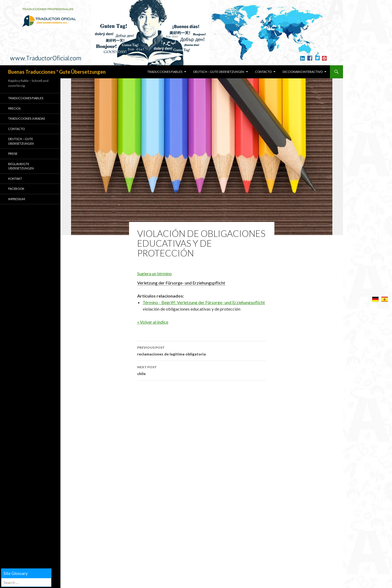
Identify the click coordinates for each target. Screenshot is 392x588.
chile (202, 370)
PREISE (13, 154)
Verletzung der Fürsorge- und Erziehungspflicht (181, 283)
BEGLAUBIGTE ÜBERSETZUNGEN (21, 166)
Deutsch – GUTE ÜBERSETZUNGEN (219, 72)
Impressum (17, 199)
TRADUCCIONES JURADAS (27, 118)
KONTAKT (15, 179)
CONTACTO (263, 72)
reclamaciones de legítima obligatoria (202, 350)
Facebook (16, 189)
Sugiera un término (154, 273)
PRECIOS (14, 108)
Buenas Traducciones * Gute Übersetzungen (57, 72)
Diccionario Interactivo (303, 72)
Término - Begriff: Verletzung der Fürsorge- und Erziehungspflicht (204, 302)
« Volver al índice (153, 322)
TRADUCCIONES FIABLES (165, 72)
